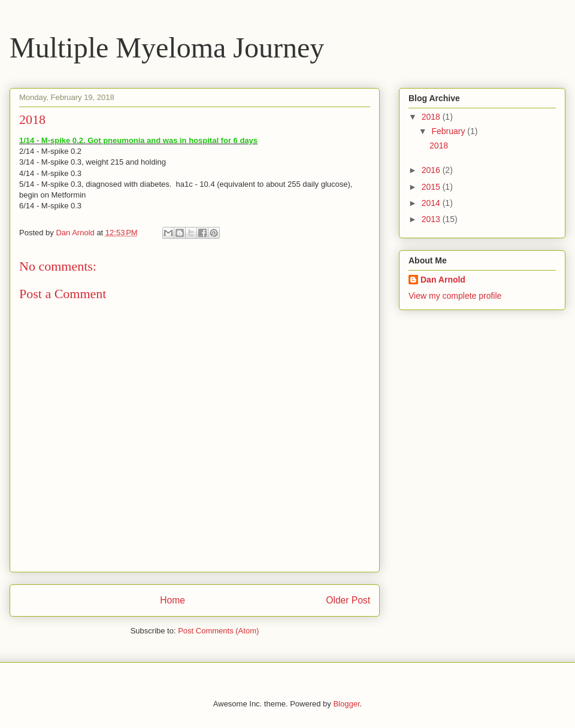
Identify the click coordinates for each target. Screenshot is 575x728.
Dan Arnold (443, 280)
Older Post (348, 600)
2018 (432, 117)
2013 (432, 219)
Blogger (346, 704)
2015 (432, 187)
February (449, 131)
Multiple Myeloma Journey (167, 48)
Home (172, 600)
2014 (432, 203)
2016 (432, 170)
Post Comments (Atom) (218, 631)
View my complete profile (455, 296)
